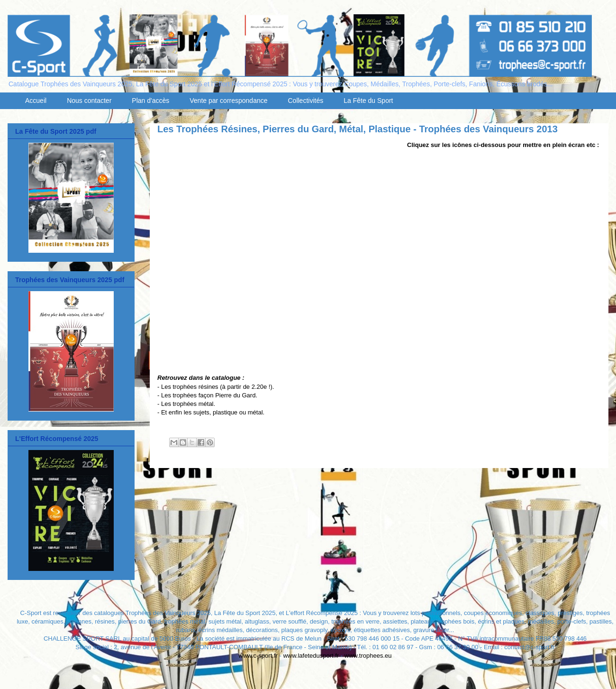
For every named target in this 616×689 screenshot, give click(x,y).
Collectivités (306, 101)
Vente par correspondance (228, 101)
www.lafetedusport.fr (311, 656)
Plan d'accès (150, 101)
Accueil (36, 101)
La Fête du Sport (368, 101)
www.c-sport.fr (258, 656)
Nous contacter (89, 101)
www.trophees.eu (368, 656)
